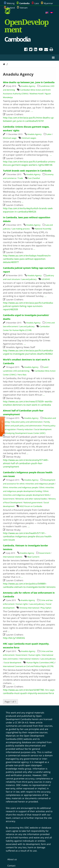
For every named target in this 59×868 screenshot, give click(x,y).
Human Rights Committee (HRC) (40, 663)
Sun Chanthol (34, 178)
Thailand (11, 8)
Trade (20, 178)
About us (12, 859)
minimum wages (29, 138)
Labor (49, 134)
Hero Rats (22, 375)
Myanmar (48, 3)
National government (33, 502)
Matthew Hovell (37, 94)
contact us (18, 818)
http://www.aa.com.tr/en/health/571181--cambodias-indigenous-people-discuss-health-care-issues (28, 536)
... (32, 111)
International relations (13, 557)
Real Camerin (33, 557)
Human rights (22, 604)
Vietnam (24, 8)
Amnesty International (29, 608)
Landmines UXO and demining (16, 371)
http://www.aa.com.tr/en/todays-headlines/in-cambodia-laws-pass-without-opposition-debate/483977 (27, 259)
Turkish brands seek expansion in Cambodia (27, 171)
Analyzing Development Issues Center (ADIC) (26, 433)
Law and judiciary (29, 279)
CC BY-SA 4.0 (21, 722)
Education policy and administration (27, 422)
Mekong (11, 3)
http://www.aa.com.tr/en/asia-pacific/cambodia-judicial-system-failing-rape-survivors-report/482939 (28, 306)
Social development (43, 429)
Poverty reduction (25, 429)
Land (46, 367)
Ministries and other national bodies (31, 499)
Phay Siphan (46, 608)
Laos (37, 3)
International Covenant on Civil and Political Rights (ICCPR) (28, 666)
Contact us (2, 426)
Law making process (21, 229)
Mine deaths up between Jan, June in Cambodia (29, 82)
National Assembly (43, 229)
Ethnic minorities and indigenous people (20, 487)
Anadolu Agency (28, 86)
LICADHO (46, 279)
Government (8, 499)
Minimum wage (10, 138)
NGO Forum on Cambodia (31, 506)
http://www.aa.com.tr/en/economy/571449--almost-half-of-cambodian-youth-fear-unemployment (26, 463)
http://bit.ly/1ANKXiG (14, 638)
